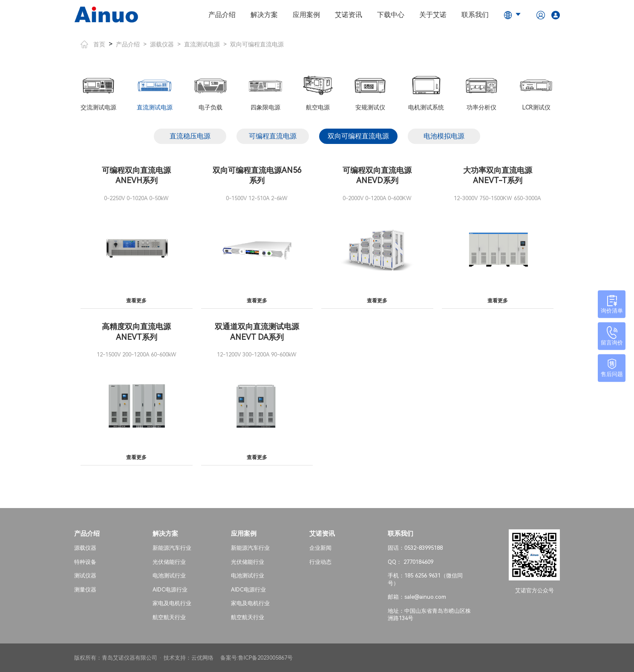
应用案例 (306, 15)
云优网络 (202, 658)
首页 (93, 44)
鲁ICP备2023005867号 (265, 658)
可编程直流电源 (273, 136)
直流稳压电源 (190, 136)
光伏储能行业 (169, 561)
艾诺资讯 (349, 15)
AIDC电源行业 (170, 589)
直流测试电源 (202, 44)
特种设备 (85, 561)
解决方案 (264, 15)
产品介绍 (222, 15)
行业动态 (320, 561)
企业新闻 (320, 548)
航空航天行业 (169, 617)
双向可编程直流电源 (257, 44)
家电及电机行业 (172, 603)
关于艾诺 (433, 15)
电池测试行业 (169, 576)
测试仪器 (85, 576)
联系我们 (475, 15)
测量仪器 (85, 589)
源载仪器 (162, 44)
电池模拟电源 (444, 136)
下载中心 (391, 15)
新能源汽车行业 (172, 548)
